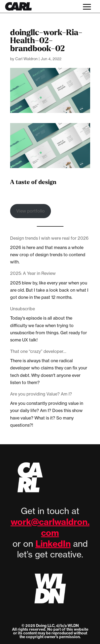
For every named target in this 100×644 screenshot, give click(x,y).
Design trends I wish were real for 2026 (49, 238)
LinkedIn (53, 544)
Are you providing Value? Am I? (41, 394)
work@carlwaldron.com (50, 527)
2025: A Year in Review (33, 273)
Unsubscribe (23, 309)
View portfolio (31, 211)
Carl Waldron (26, 59)
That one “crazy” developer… (38, 351)
